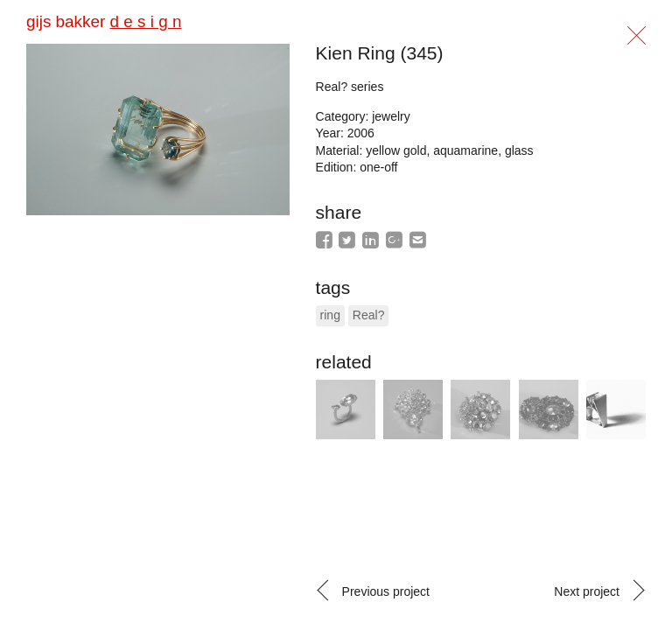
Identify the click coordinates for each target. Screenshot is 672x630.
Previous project (386, 591)
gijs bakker (104, 21)
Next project (587, 591)
